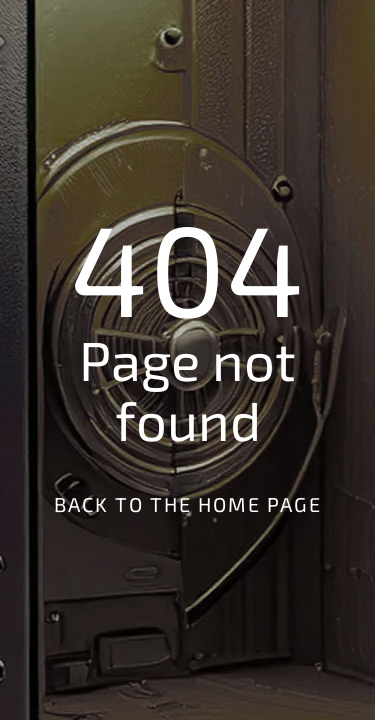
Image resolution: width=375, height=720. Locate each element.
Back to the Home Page (188, 504)
